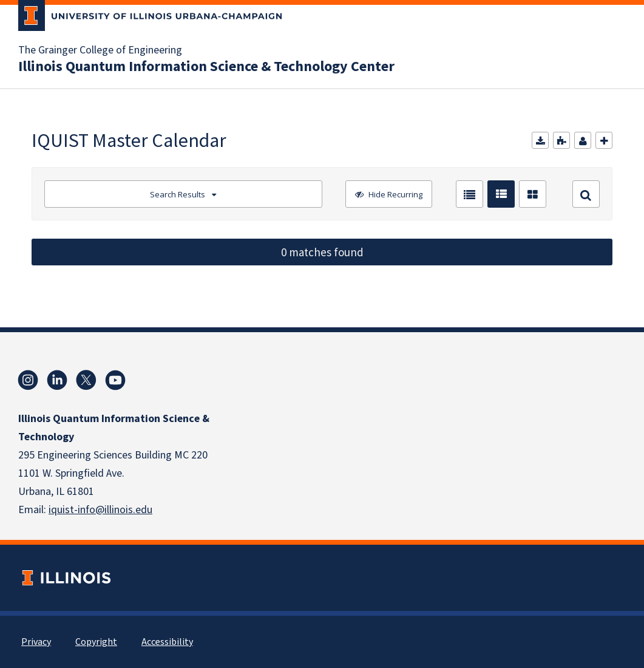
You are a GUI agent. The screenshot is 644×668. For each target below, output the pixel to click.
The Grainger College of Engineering (100, 50)
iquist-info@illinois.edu (100, 510)
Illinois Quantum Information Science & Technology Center (206, 67)
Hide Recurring (395, 194)
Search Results (178, 194)
